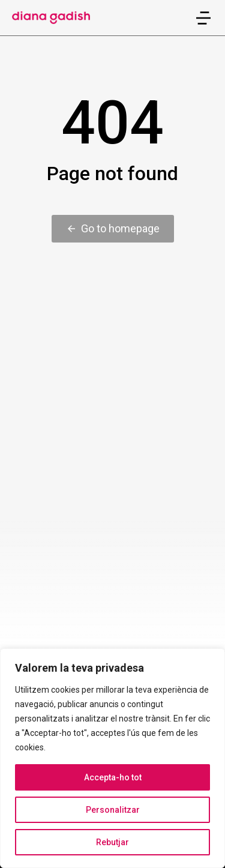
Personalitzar (113, 810)
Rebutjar (112, 842)
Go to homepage (113, 228)
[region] (112, 758)
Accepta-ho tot (113, 777)
